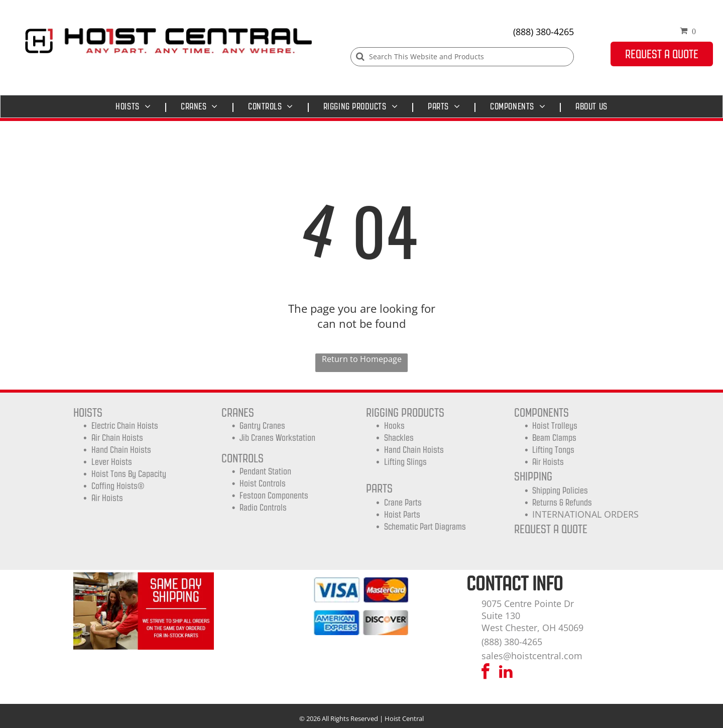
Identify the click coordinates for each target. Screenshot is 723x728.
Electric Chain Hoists (125, 426)
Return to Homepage (362, 359)
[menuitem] (136, 106)
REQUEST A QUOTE (551, 529)
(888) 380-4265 (544, 32)
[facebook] (486, 673)
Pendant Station (265, 471)
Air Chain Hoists (117, 438)
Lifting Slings (405, 462)
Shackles (399, 438)
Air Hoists (107, 498)
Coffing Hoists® (118, 486)
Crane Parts (403, 503)
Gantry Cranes (262, 426)
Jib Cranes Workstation (277, 438)
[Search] (462, 57)
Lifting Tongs (553, 450)
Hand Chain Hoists (121, 450)
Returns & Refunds (562, 503)
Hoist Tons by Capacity (129, 474)
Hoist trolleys (555, 426)
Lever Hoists (112, 462)
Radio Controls (263, 508)
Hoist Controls (263, 483)
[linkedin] (506, 673)
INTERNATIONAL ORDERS (585, 514)
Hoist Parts (402, 515)
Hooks (394, 426)
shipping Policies (560, 491)
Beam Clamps (554, 438)
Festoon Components (274, 496)
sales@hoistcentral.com (532, 656)
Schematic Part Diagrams (425, 527)
